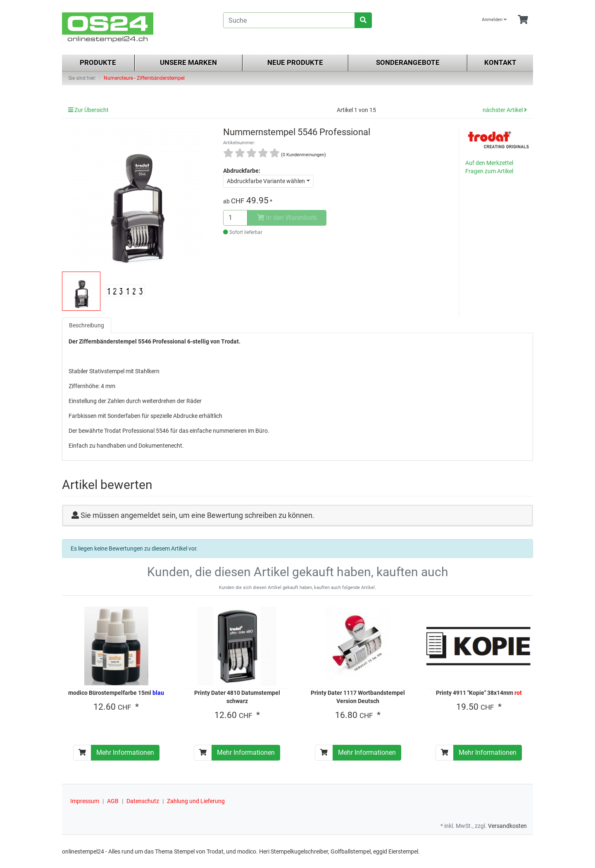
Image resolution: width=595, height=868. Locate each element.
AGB (113, 801)
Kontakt (500, 62)
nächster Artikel (505, 110)
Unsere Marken (188, 62)
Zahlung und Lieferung (196, 801)
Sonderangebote (408, 62)
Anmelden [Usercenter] (494, 20)
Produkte (98, 62)
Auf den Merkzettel (489, 163)
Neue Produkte (295, 62)
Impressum (85, 801)
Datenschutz (143, 801)
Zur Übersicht (88, 110)
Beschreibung (87, 325)
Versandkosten (507, 826)
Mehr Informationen (125, 752)
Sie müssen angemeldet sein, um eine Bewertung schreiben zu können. (198, 515)
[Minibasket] (523, 20)
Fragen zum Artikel (489, 171)
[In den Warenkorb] (82, 753)
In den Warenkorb (287, 218)
